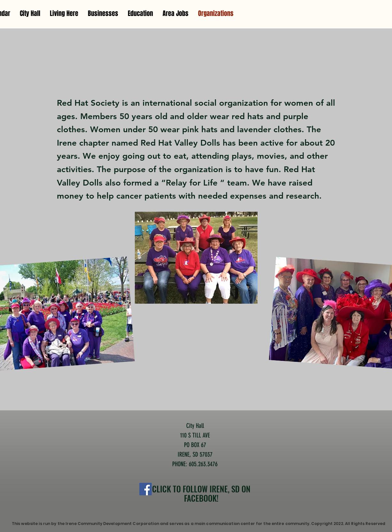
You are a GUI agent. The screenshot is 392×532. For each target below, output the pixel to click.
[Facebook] (146, 489)
